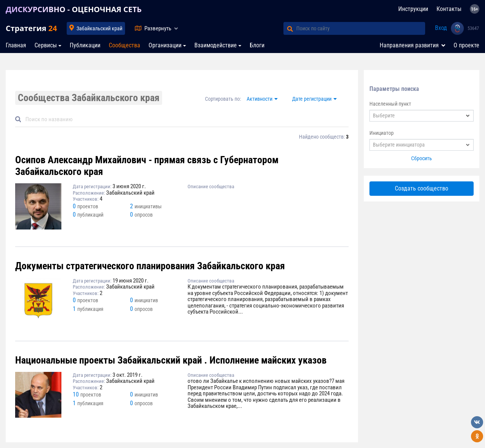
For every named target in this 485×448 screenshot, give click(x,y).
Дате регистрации (312, 99)
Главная (16, 45)
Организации (165, 45)
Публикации (85, 45)
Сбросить (422, 158)
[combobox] (422, 116)
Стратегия (31, 28)
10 (87, 394)
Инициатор (382, 133)
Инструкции (413, 9)
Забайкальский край (99, 28)
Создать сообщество (422, 188)
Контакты (449, 9)
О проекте (466, 45)
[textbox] (422, 116)
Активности (260, 99)
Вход (441, 28)
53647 (473, 28)
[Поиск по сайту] (361, 28)
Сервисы (46, 45)
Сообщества (124, 45)
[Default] (185, 119)
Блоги (257, 45)
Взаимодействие (216, 45)
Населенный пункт (390, 104)
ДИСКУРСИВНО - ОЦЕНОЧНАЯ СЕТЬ (74, 9)
